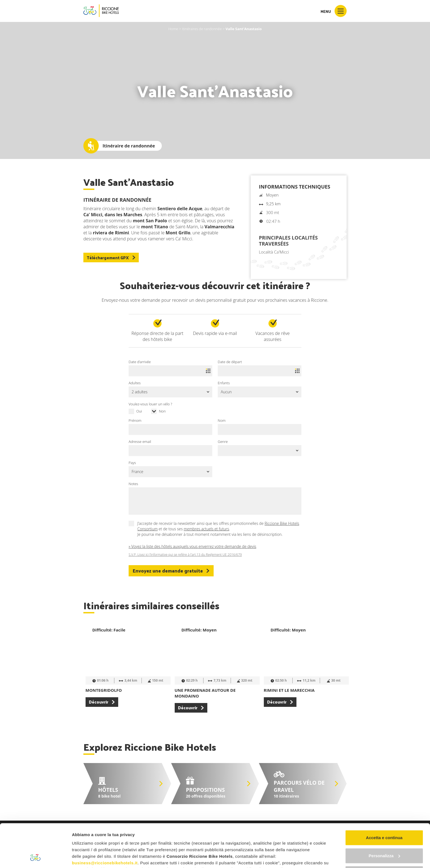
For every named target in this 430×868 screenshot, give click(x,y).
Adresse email (140, 442)
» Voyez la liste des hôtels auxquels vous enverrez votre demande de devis (192, 546)
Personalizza (384, 815)
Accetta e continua (384, 797)
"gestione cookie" (231, 836)
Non (162, 411)
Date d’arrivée (140, 362)
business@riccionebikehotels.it (105, 822)
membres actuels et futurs (206, 529)
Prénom (135, 420)
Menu (334, 11)
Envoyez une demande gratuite (171, 571)
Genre (223, 442)
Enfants (224, 383)
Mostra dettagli (87, 857)
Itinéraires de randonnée (202, 29)
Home (173, 29)
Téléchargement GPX (111, 257)
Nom (222, 420)
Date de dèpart (230, 362)
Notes (133, 484)
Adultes (135, 383)
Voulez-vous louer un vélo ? (150, 404)
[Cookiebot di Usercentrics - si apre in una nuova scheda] (36, 857)
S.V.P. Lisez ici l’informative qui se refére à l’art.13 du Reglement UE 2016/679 (185, 555)
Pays (132, 463)
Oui (139, 411)
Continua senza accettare (384, 833)
